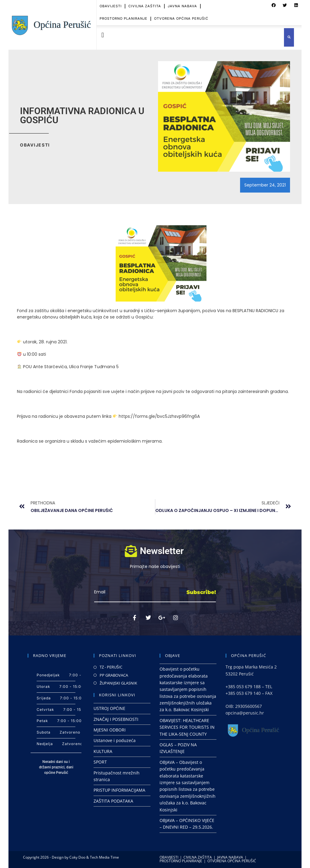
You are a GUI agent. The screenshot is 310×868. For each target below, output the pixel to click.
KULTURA (103, 751)
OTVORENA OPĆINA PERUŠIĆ (181, 16)
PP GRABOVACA (114, 675)
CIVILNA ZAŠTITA (198, 857)
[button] (102, 35)
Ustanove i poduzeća (115, 740)
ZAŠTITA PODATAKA (113, 801)
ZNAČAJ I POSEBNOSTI (116, 719)
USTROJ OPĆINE (109, 708)
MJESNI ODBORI (110, 730)
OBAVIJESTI (169, 857)
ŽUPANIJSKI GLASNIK (118, 683)
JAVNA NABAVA (230, 857)
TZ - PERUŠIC (111, 667)
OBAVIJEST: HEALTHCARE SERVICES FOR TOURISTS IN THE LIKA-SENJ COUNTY (187, 727)
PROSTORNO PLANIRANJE (124, 16)
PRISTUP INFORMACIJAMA (119, 790)
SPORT (100, 762)
